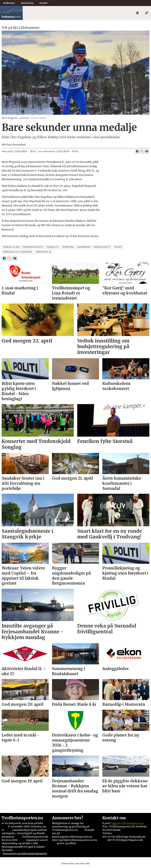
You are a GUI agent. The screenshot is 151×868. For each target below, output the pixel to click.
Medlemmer (9, 3)
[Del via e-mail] (147, 151)
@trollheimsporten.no (130, 823)
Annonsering (27, 3)
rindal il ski (11, 247)
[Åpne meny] (137, 13)
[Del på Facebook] (137, 151)
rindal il (53, 247)
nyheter (68, 247)
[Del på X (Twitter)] (142, 151)
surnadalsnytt (33, 247)
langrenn (84, 247)
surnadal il (44, 252)
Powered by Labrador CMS (76, 864)
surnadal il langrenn (18, 252)
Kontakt (43, 3)
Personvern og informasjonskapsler (25, 853)
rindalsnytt (102, 247)
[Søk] (146, 13)
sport (118, 247)
